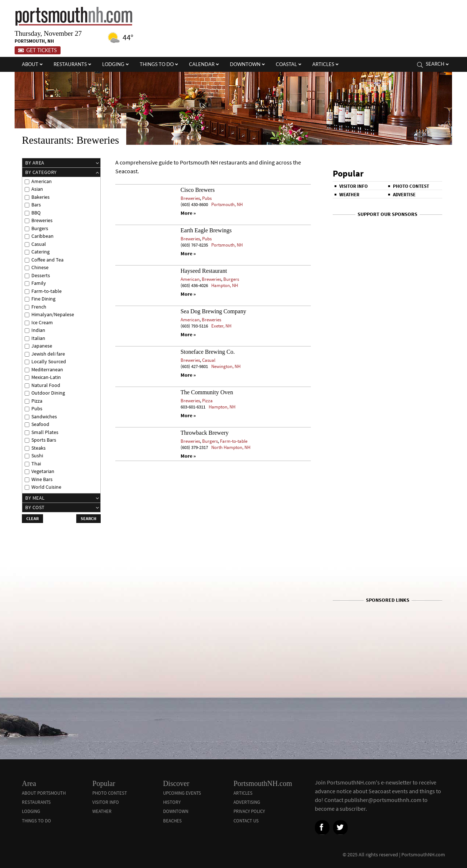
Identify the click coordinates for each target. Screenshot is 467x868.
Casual (209, 360)
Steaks (38, 448)
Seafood (40, 424)
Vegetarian (43, 471)
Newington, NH (226, 366)
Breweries (190, 198)
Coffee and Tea (47, 260)
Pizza (207, 401)
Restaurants (36, 802)
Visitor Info (354, 186)
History (172, 802)
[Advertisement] (387, 617)
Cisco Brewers (198, 190)
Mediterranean (47, 370)
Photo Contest (411, 186)
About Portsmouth (44, 793)
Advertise (404, 195)
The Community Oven (207, 392)
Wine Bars (42, 479)
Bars (36, 205)
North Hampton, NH (231, 447)
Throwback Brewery (205, 433)
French (39, 307)
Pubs (207, 198)
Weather (349, 195)
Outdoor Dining (48, 393)
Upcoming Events (182, 793)
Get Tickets (38, 50)
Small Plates (45, 432)
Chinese (40, 268)
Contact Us (246, 821)
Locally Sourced (49, 362)
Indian (38, 330)
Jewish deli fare (48, 354)
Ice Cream (42, 323)
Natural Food (46, 385)
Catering (40, 252)
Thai (36, 464)
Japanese (42, 346)
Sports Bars (44, 440)
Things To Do (36, 821)
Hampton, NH (225, 285)
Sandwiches (44, 417)
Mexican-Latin (46, 377)
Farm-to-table (234, 441)
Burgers (231, 279)
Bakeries (40, 197)
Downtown (176, 811)
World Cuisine (46, 487)
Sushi (37, 456)
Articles (243, 793)
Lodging (31, 811)
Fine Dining (43, 299)
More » (188, 213)
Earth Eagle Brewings (206, 230)
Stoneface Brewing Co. (208, 352)
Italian (38, 338)
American (190, 279)
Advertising (247, 802)
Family (39, 283)
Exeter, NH (221, 326)
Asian (37, 189)
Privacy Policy (249, 811)
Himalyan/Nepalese (53, 315)
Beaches (172, 821)
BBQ (36, 213)
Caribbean (43, 236)
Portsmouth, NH (227, 204)
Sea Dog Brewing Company (213, 311)
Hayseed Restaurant (204, 271)
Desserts (41, 276)
